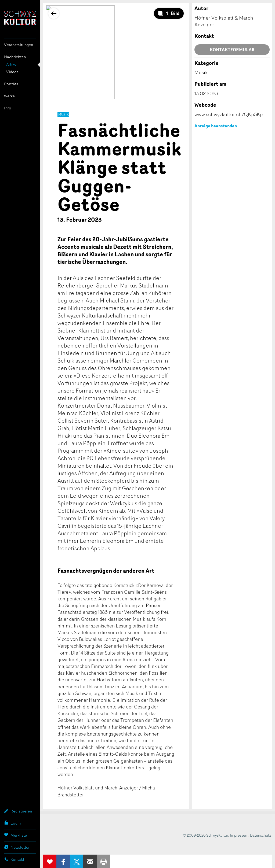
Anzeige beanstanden (216, 126)
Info (8, 108)
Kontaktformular (232, 50)
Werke (9, 96)
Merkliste (15, 835)
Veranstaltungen (19, 45)
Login (12, 823)
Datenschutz (260, 835)
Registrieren (18, 811)
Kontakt (14, 859)
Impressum (239, 835)
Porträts (11, 84)
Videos (12, 72)
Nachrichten (15, 57)
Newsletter (17, 847)
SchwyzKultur (20, 18)
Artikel (12, 64)
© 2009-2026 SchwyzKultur (206, 835)
